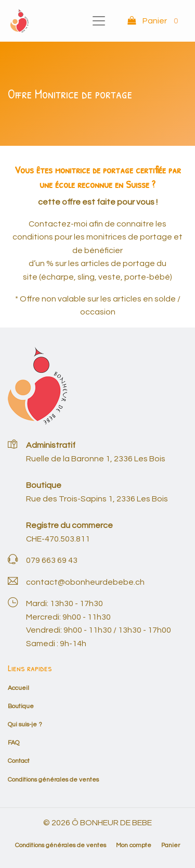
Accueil (18, 688)
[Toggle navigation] (99, 21)
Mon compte (134, 845)
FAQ (14, 743)
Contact (19, 761)
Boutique (21, 706)
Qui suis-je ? (25, 725)
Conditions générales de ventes (53, 780)
